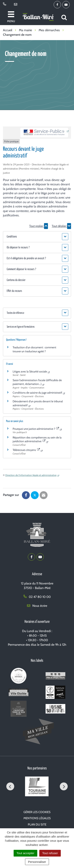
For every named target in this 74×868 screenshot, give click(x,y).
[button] (37, 237)
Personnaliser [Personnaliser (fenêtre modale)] (37, 862)
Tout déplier (61, 226)
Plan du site (37, 825)
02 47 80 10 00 (37, 597)
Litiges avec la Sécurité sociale (30, 371)
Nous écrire (37, 606)
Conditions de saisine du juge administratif (37, 393)
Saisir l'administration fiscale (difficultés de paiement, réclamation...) (37, 382)
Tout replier (39, 226)
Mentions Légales (37, 818)
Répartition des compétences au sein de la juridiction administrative (37, 439)
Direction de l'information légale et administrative (31, 475)
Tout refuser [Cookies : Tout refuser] (50, 853)
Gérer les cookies (37, 812)
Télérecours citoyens (26, 450)
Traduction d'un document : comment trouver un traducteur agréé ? (34, 349)
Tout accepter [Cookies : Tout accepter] (25, 853)
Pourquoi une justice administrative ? (36, 429)
